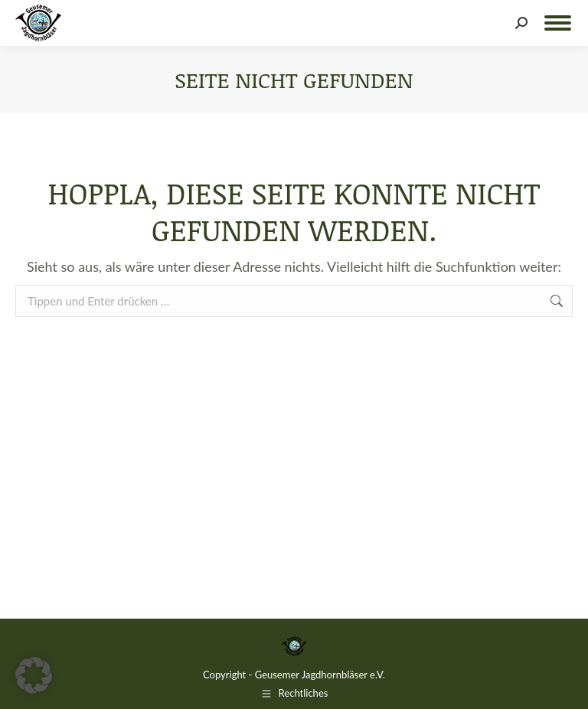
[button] (34, 675)
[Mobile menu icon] (558, 23)
